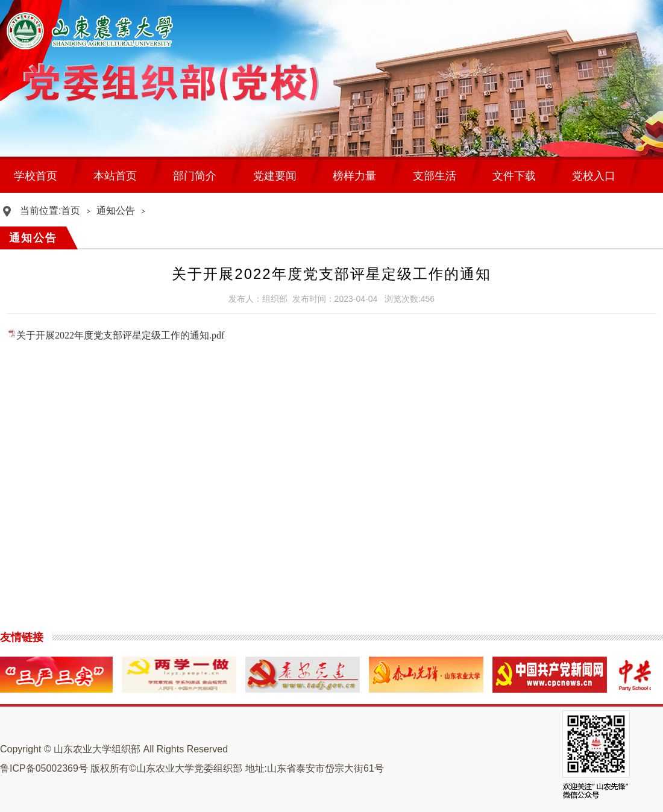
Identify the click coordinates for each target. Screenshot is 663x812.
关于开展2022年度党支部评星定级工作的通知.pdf (120, 335)
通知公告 (116, 211)
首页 (71, 211)
